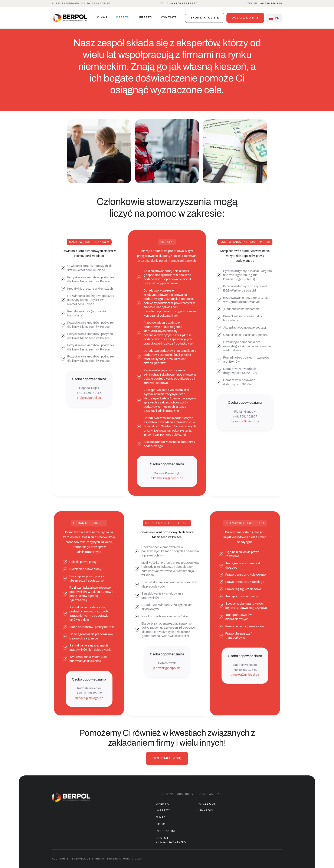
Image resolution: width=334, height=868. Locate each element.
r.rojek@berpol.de (89, 398)
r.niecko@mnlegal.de (89, 698)
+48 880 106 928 (270, 3)
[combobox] (274, 18)
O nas (102, 17)
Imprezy (163, 810)
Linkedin (206, 810)
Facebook (207, 804)
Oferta (162, 804)
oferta (122, 17)
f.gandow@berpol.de (245, 421)
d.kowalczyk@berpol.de (167, 478)
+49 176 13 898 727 (183, 3)
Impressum (165, 831)
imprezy (145, 17)
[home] (70, 18)
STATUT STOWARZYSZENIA (171, 840)
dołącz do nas (245, 18)
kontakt (169, 17)
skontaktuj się (205, 18)
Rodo (161, 824)
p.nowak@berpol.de (167, 668)
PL (274, 18)
